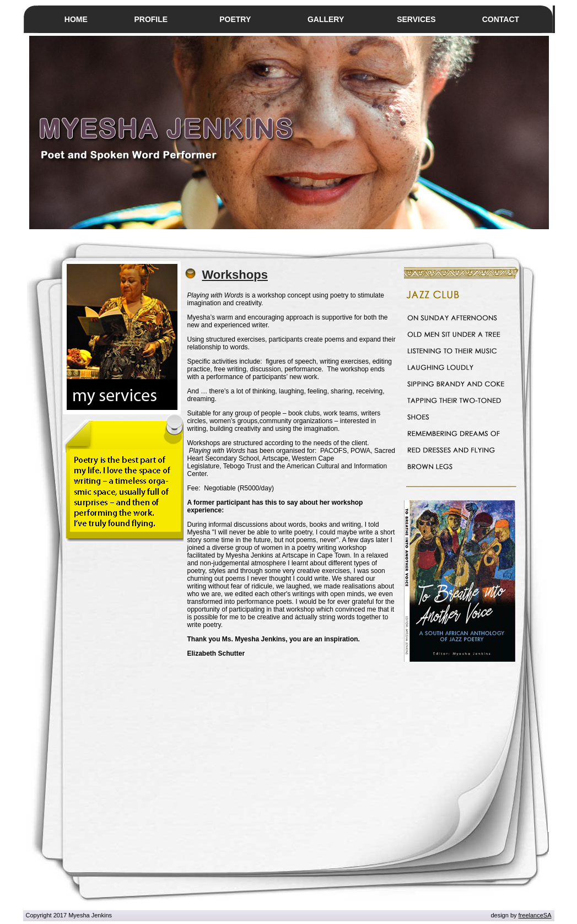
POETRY (235, 19)
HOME (76, 19)
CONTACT (501, 19)
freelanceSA (535, 915)
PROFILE (151, 19)
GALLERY (326, 19)
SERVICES (416, 19)
